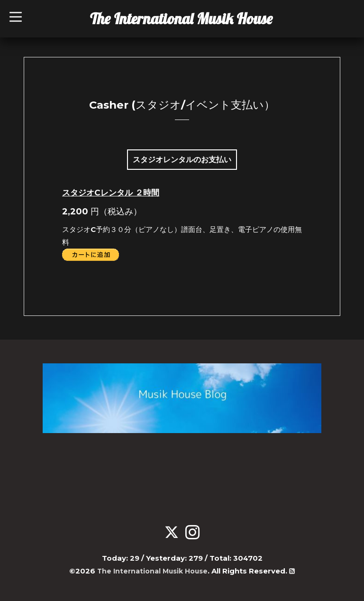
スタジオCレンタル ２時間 (111, 193)
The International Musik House (181, 18)
